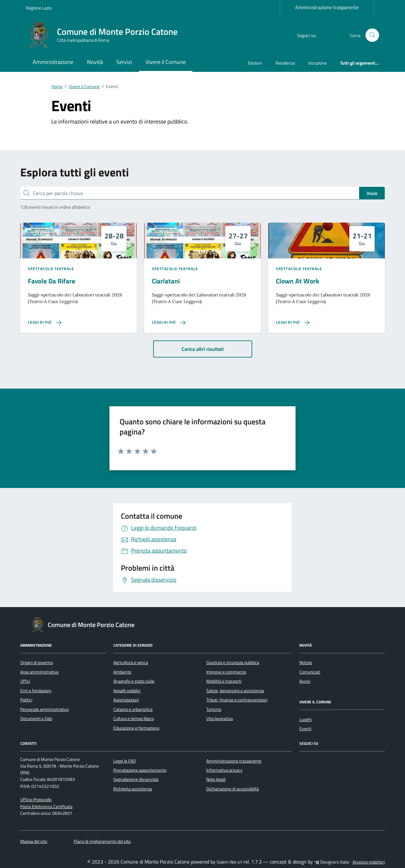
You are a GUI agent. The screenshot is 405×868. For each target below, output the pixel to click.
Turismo (214, 709)
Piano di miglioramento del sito (102, 841)
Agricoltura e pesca (131, 662)
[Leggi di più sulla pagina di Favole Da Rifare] (45, 323)
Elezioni (255, 63)
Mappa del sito (34, 841)
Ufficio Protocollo (36, 800)
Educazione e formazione (136, 728)
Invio (372, 193)
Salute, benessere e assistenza (235, 691)
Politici (26, 700)
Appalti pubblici (127, 691)
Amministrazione (53, 62)
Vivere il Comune (166, 62)
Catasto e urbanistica (133, 709)
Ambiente (122, 672)
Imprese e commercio (226, 672)
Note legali (216, 779)
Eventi (305, 729)
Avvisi (305, 681)
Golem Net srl (229, 862)
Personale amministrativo (44, 709)
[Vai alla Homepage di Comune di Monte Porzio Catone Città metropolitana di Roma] (106, 35)
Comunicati (310, 672)
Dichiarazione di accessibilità (233, 789)
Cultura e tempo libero (134, 719)
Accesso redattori (369, 862)
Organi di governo (37, 662)
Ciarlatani (166, 281)
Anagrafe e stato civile (134, 681)
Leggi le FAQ (125, 761)
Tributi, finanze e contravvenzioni (237, 700)
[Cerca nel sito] (372, 35)
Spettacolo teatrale (51, 269)
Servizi (124, 62)
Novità (95, 62)
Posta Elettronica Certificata (46, 807)
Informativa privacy (224, 770)
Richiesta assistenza (133, 789)
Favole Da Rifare (52, 281)
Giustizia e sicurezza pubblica (233, 662)
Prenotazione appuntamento (140, 770)
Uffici (25, 681)
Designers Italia (332, 862)
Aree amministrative (39, 672)
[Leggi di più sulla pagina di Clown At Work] (293, 323)
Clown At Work (298, 281)
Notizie (306, 662)
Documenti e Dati (36, 719)
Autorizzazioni (126, 700)
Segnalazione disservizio (136, 779)
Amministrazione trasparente (327, 7)
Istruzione (317, 63)
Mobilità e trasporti (224, 681)
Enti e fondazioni (36, 691)
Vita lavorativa (220, 719)
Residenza (285, 63)
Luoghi (305, 719)
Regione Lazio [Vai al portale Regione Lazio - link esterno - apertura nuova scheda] (39, 8)
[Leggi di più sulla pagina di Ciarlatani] (169, 323)
